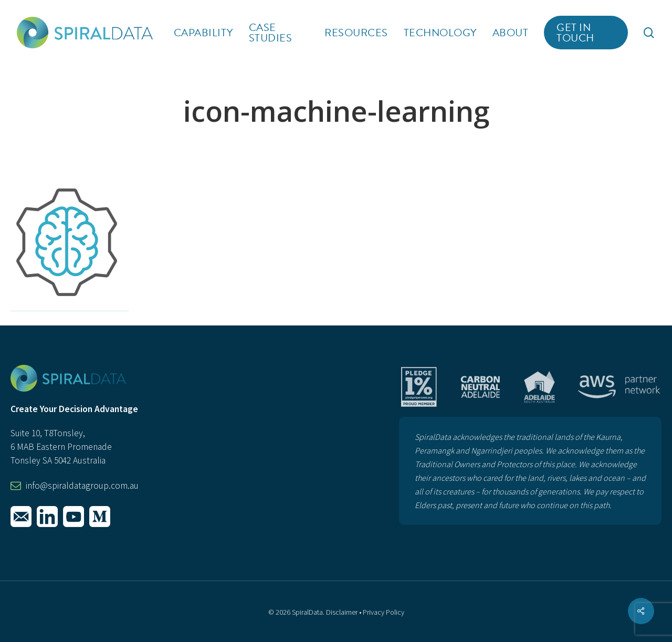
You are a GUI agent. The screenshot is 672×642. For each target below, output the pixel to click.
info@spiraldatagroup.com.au (82, 486)
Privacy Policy (384, 612)
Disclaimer (342, 612)
